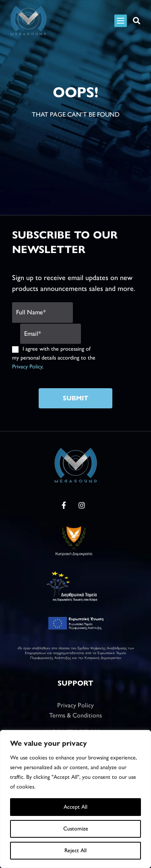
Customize (76, 829)
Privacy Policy (27, 367)
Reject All (75, 850)
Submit (75, 398)
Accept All (75, 807)
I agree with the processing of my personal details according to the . (54, 358)
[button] (136, 21)
